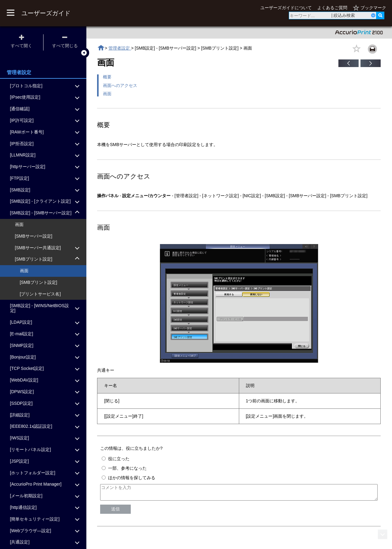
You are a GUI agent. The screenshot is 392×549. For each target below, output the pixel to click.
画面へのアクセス (120, 85)
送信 (115, 512)
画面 (107, 94)
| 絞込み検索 (343, 15)
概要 (107, 77)
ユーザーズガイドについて (286, 8)
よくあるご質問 (332, 8)
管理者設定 (120, 48)
